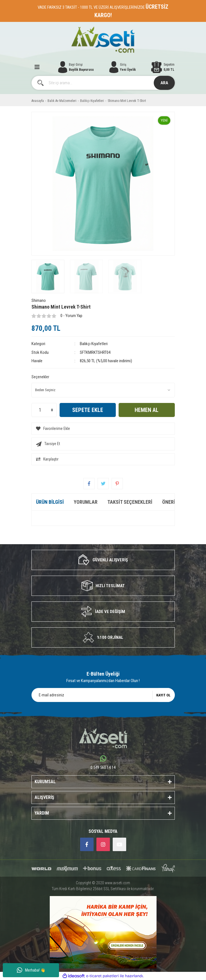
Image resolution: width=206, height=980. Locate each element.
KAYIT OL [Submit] (163, 695)
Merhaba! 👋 (31, 970)
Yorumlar (86, 502)
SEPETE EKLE (88, 410)
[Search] (103, 83)
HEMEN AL (147, 410)
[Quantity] (44, 410)
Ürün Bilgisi (50, 502)
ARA (164, 83)
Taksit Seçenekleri (130, 502)
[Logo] (103, 40)
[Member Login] (123, 67)
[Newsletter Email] (103, 695)
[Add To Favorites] (103, 429)
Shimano (39, 300)
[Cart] (163, 67)
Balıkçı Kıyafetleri (94, 344)
